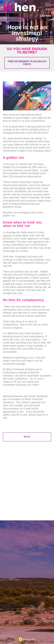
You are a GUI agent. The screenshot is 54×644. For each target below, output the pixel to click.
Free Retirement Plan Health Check (27, 63)
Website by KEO (27, 639)
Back (27, 437)
